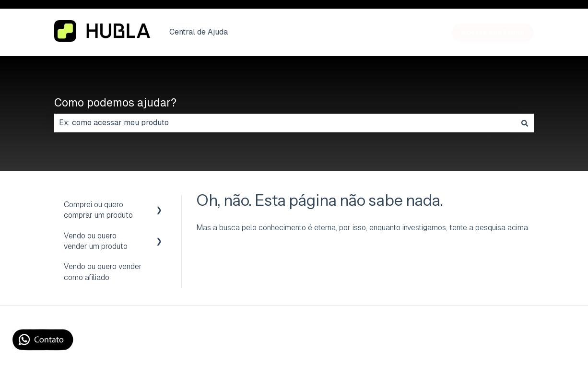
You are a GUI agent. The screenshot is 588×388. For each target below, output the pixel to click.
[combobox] (285, 123)
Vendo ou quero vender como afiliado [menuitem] (103, 272)
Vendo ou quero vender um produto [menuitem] (96, 241)
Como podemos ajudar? (115, 103)
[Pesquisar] (525, 123)
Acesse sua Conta (493, 32)
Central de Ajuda (199, 32)
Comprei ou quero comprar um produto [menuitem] (98, 210)
